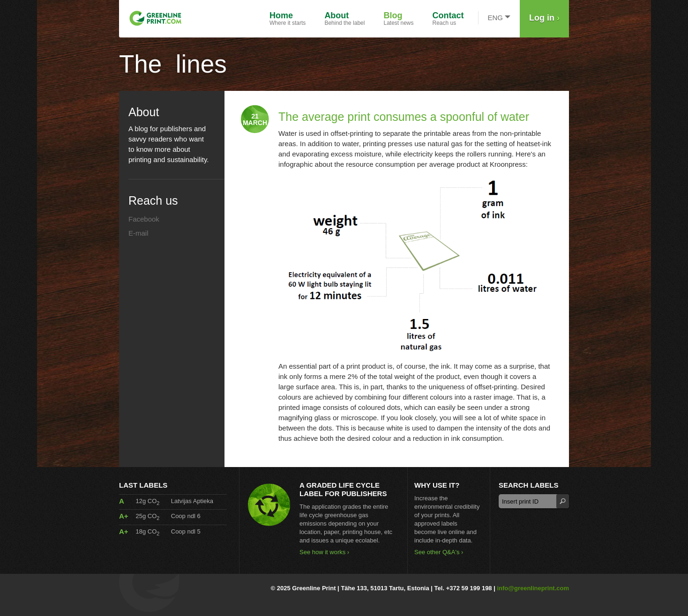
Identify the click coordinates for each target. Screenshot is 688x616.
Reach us (448, 19)
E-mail (138, 233)
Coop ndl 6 (186, 516)
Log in (544, 18)
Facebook (144, 219)
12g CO (147, 501)
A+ (124, 516)
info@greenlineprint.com (533, 588)
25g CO (147, 516)
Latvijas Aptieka (192, 501)
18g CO (147, 531)
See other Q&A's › (439, 552)
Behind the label (344, 19)
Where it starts (288, 19)
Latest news (398, 19)
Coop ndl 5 (186, 531)
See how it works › (324, 552)
